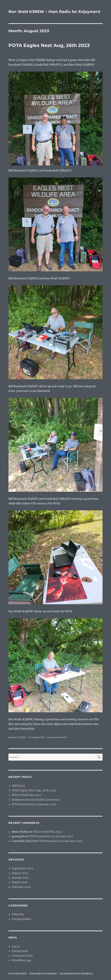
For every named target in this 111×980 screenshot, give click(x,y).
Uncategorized (36, 737)
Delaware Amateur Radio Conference (36, 800)
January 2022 (20, 878)
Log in (16, 946)
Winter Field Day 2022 (26, 795)
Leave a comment (57, 737)
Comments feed (22, 956)
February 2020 (21, 887)
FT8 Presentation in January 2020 (34, 804)
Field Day (18, 914)
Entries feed (20, 951)
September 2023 (23, 868)
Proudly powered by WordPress (76, 974)
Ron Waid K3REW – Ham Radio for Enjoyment (54, 12)
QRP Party (18, 786)
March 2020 (20, 882)
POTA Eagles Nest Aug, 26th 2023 (49, 45)
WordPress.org (21, 960)
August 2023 (20, 873)
